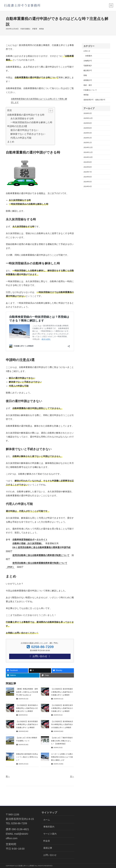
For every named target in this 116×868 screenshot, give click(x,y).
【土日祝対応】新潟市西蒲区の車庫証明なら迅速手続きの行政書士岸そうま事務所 (27, 724)
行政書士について (90, 90)
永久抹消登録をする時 (22, 118)
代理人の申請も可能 (21, 138)
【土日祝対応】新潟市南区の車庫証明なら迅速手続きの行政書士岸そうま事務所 (27, 708)
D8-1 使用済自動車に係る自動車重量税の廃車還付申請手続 (41, 547)
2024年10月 (88, 157)
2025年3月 (88, 133)
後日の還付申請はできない (24, 130)
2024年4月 (88, 186)
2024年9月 (88, 162)
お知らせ (87, 51)
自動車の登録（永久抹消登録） (28, 543)
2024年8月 (88, 167)
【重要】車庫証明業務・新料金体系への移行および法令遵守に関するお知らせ (27, 692)
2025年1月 (88, 143)
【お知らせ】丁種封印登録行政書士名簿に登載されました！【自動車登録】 (62, 741)
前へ (8, 776)
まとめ (11, 142)
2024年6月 (88, 177)
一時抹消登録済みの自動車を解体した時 (31, 122)
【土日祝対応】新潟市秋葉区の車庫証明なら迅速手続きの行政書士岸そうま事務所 (62, 692)
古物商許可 (88, 61)
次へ (72, 776)
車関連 (41, 29)
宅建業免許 (88, 66)
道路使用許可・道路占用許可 (94, 100)
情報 (85, 75)
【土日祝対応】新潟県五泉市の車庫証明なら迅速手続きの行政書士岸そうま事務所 (62, 708)
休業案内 (89, 56)
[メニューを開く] (111, 5)
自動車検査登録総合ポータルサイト (30, 540)
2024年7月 (88, 172)
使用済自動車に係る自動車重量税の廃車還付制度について (41, 555)
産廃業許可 (88, 80)
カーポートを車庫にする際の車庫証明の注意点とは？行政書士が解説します (62, 757)
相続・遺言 (88, 85)
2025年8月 (88, 128)
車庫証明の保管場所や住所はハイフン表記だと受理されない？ (27, 757)
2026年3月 (88, 113)
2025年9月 (88, 123)
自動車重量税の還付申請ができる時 (26, 115)
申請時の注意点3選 (17, 126)
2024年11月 (88, 152)
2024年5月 (88, 182)
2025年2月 (88, 138)
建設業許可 (88, 70)
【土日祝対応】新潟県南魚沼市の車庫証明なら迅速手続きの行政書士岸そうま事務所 (62, 724)
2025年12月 (88, 118)
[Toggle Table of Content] (49, 111)
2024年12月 (88, 147)
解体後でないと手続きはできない (28, 134)
